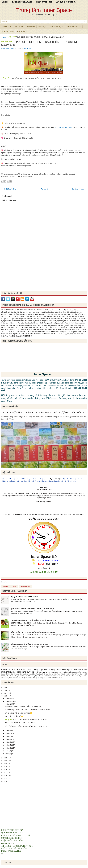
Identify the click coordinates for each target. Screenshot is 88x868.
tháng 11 (9, 701)
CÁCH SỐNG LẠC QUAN (22, 672)
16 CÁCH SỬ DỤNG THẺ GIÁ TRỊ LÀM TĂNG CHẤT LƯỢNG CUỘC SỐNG (43, 412)
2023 (6, 696)
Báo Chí (50, 672)
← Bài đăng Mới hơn (9, 189)
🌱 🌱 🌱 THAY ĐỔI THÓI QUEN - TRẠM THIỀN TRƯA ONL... (27, 720)
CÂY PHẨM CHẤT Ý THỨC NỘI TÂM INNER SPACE (29, 644)
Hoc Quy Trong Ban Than (11, 678)
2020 (6, 764)
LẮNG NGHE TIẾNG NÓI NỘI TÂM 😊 (19, 713)
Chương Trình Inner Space (61, 670)
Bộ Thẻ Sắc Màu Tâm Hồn (73, 672)
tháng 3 (8, 748)
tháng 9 (8, 730)
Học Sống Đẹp (41, 678)
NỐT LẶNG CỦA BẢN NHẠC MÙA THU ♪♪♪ (20, 723)
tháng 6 (8, 739)
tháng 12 (9, 698)
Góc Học (31, 27)
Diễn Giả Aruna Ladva (40, 672)
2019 (6, 767)
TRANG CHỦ (7, 27)
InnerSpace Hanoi (8, 48)
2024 (6, 693)
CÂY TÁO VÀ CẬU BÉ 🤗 (14, 716)
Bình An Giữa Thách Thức (56, 674)
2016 (6, 775)
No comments (28, 48)
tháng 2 (8, 751)
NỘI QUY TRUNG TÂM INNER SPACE (24, 597)
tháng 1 (8, 754)
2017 (6, 773)
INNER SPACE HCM (44, 2)
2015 (6, 778)
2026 (6, 687)
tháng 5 (8, 742)
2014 (6, 781)
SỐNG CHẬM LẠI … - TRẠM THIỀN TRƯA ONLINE (23, 706)
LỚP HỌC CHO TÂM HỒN (66, 2)
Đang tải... (5, 582)
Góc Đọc (42, 27)
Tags (15, 586)
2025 (6, 690)
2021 (6, 761)
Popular (6, 586)
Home (4, 37)
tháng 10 (9, 704)
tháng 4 (8, 745)
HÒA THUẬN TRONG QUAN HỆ (28, 678)
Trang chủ (44, 189)
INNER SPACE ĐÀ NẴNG (22, 2)
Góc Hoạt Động (57, 27)
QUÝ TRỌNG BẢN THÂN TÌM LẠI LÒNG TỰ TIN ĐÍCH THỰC (32, 609)
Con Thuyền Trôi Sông (19, 676)
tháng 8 (8, 733)
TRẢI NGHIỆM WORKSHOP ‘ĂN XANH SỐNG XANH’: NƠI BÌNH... (29, 710)
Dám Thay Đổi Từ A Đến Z (47, 676)
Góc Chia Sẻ (22, 32)
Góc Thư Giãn (8, 32)
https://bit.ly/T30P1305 (63, 127)
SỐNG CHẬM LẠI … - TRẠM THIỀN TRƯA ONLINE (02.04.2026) (34, 632)
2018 (6, 770)
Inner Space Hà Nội (53, 479)
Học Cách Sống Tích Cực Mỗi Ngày (37, 674)
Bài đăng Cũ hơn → (79, 189)
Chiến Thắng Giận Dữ (37, 670)
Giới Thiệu (19, 27)
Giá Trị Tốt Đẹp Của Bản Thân (63, 676)
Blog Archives (25, 586)
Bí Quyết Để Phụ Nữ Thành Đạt (73, 674)
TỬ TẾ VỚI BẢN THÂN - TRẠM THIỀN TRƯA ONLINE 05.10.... (27, 726)
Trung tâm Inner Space (44, 10)
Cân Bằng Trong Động (32, 676)
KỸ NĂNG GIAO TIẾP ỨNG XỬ (54, 678)
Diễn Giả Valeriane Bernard (16, 674)
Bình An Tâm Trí (59, 672)
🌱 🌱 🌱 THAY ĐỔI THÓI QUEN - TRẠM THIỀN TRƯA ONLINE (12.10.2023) (40, 43)
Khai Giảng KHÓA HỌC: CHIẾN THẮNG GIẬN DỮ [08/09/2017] (33, 620)
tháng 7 (8, 736)
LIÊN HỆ (5, 2)
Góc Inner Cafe (74, 27)
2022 (6, 758)
